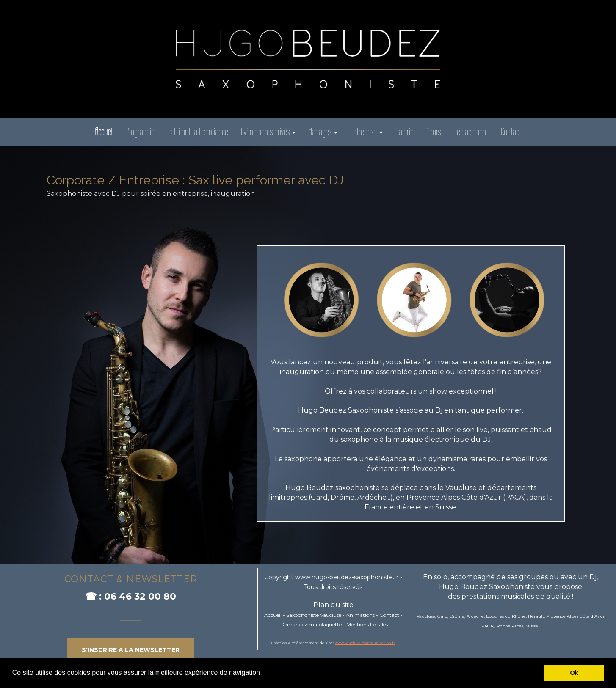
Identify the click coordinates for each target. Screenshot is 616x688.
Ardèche (475, 616)
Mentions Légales (367, 624)
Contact (511, 132)
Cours (434, 132)
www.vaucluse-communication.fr (365, 643)
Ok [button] (574, 673)
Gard (442, 616)
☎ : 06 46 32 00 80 (131, 596)
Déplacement (471, 132)
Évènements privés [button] (268, 132)
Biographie (140, 132)
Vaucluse (426, 616)
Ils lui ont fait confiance (198, 132)
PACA (487, 626)
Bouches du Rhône (506, 616)
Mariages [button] (323, 132)
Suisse (532, 626)
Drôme (457, 616)
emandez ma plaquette (313, 624)
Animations (360, 615)
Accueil (273, 615)
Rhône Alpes (510, 626)
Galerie (405, 132)
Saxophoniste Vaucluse (314, 615)
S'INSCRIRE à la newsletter (131, 650)
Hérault (536, 616)
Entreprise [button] (366, 132)
